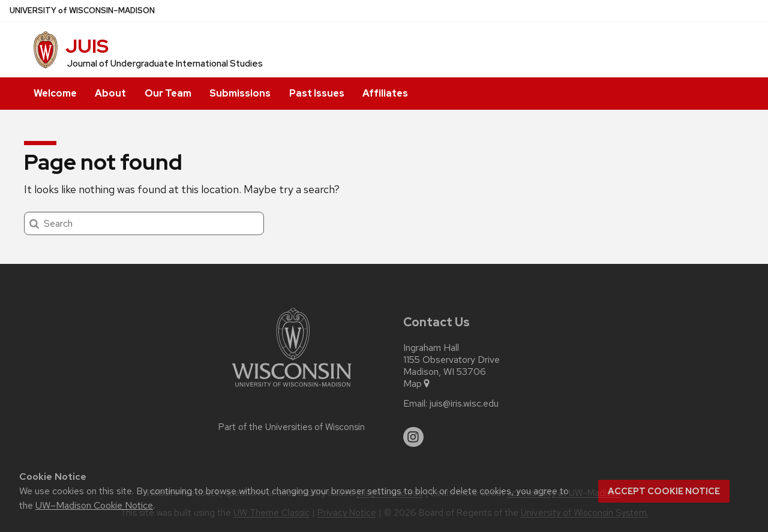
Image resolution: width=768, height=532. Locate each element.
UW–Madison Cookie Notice (94, 505)
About (110, 93)
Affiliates (385, 93)
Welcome (55, 93)
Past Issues (317, 93)
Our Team (168, 93)
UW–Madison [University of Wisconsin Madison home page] (82, 10)
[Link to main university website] (292, 389)
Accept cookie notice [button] (664, 491)
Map (417, 384)
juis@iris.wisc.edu (464, 404)
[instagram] (413, 437)
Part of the (292, 427)
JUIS (87, 46)
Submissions (240, 93)
